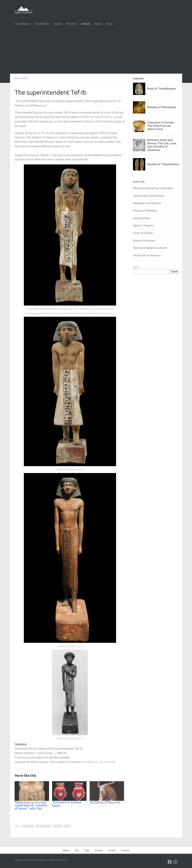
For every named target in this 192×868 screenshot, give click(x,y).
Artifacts (86, 24)
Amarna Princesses (144, 240)
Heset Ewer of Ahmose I (147, 255)
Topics (110, 24)
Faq (77, 850)
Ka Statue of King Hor (105, 802)
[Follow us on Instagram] (175, 862)
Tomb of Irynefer (143, 233)
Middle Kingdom (44, 826)
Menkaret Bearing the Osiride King (153, 188)
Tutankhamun (42, 24)
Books (98, 24)
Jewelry (58, 24)
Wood (67, 826)
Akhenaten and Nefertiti (147, 203)
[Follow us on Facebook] (170, 862)
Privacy (99, 850)
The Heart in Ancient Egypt (67, 804)
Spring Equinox (142, 218)
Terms (112, 850)
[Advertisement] (96, 51)
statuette (58, 826)
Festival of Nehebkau (145, 211)
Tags (87, 850)
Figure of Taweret (143, 225)
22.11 (80, 469)
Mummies (72, 24)
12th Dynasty (28, 826)
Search (136, 267)
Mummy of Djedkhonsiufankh (150, 248)
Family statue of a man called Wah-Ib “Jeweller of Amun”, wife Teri (31, 805)
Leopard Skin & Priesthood (148, 196)
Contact (125, 850)
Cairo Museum (22, 24)
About (66, 850)
